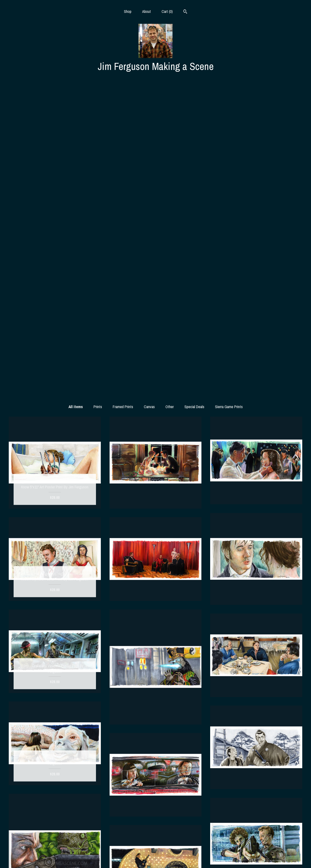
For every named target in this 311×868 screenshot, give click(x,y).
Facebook (155, 842)
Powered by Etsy (256, 850)
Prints (98, 97)
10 (143, 761)
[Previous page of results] (109, 761)
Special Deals (194, 97)
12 (156, 761)
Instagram (155, 834)
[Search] (185, 12)
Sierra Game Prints (229, 97)
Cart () (167, 11)
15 (177, 761)
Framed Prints (123, 97)
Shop (128, 11)
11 (150, 761)
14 (170, 761)
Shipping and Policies (55, 850)
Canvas (149, 97)
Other (170, 97)
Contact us (55, 858)
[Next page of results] (202, 761)
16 (184, 761)
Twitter (155, 850)
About (147, 11)
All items (76, 97)
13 (163, 761)
